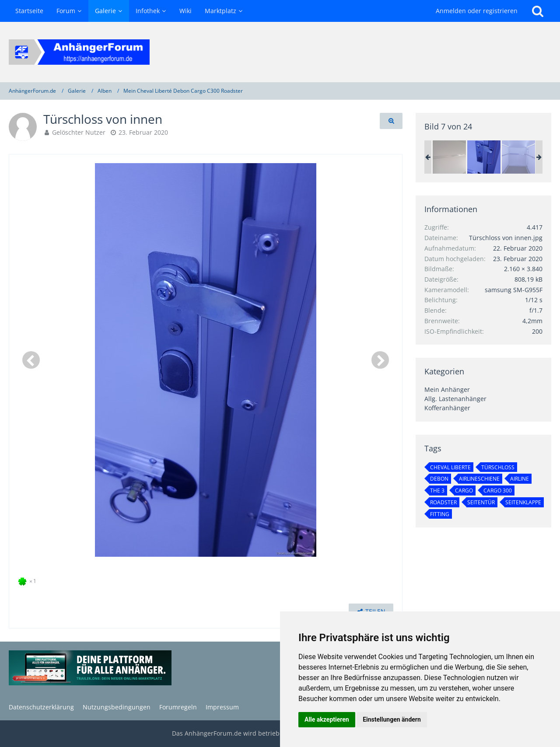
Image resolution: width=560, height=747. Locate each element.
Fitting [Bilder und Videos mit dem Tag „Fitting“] (440, 514)
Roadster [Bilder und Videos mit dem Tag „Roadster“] (443, 502)
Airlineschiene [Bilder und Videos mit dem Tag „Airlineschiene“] (479, 479)
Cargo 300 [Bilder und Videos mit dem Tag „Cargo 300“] (498, 490)
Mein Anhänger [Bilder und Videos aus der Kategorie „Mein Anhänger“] (447, 389)
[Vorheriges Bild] (31, 360)
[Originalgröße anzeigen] (391, 121)
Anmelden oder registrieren (477, 11)
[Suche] (538, 11)
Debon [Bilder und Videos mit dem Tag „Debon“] (439, 479)
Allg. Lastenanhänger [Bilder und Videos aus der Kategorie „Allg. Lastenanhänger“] (455, 399)
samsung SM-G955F (514, 290)
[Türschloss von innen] (484, 157)
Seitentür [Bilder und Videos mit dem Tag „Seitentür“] (481, 502)
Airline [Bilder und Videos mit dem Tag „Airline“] (520, 479)
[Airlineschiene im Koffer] (449, 157)
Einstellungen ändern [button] (392, 719)
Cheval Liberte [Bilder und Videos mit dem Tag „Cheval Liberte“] (450, 467)
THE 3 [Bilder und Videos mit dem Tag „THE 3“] (437, 490)
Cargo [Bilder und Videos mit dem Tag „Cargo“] (464, 490)
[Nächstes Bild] (380, 360)
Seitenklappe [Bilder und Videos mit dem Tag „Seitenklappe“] (523, 502)
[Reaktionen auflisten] (28, 580)
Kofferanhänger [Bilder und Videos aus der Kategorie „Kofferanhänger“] (447, 408)
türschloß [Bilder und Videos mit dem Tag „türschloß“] (498, 467)
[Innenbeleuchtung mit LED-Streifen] (518, 157)
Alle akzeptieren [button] (327, 719)
